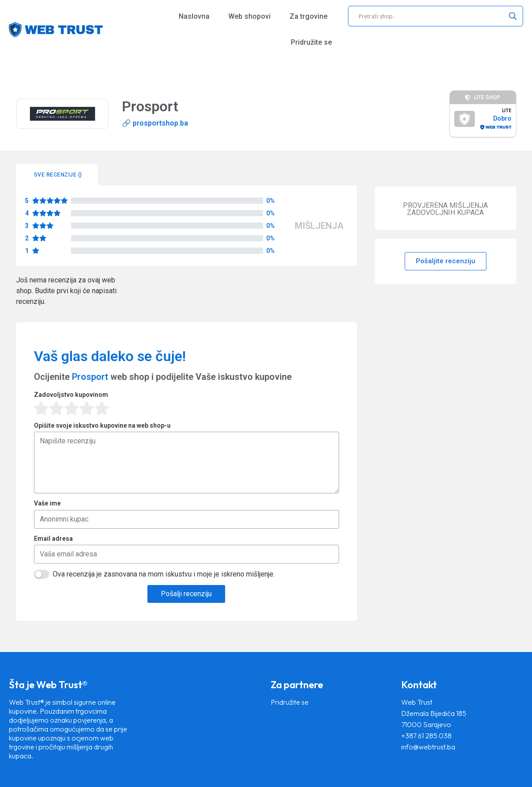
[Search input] (431, 16)
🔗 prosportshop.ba (155, 123)
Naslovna (194, 16)
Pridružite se (311, 42)
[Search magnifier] (513, 16)
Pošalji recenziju (186, 594)
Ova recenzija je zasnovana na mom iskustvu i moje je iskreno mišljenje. (164, 574)
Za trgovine (308, 16)
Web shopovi (249, 16)
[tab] (57, 175)
